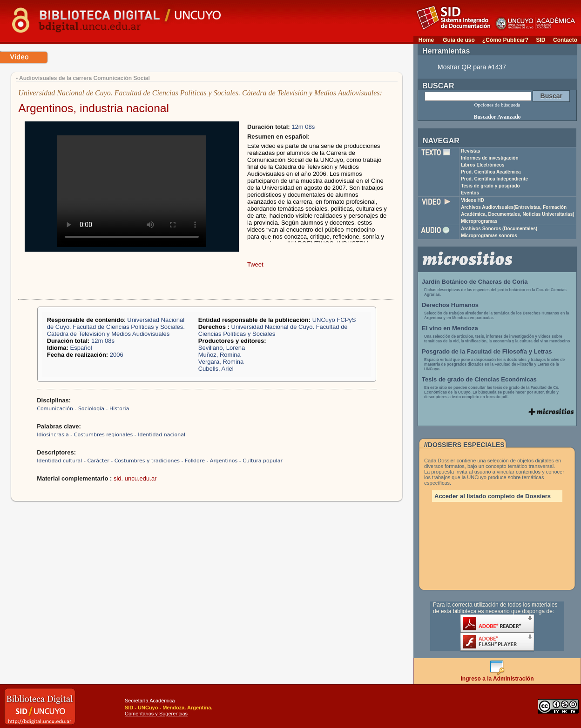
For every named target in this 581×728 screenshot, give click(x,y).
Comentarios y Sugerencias (156, 714)
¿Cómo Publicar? (505, 40)
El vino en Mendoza (450, 328)
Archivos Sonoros (499, 229)
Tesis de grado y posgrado (490, 186)
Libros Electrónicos (483, 165)
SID (540, 40)
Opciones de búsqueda (497, 105)
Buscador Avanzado (497, 117)
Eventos (470, 193)
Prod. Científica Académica (491, 172)
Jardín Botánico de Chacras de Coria (475, 282)
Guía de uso (459, 40)
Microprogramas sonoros (489, 236)
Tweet (255, 264)
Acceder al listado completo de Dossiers (493, 496)
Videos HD (473, 200)
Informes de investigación (490, 158)
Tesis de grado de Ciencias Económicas (479, 379)
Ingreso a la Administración (497, 676)
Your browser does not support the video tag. (132, 191)
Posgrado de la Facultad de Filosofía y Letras (487, 351)
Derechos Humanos (450, 305)
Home (426, 40)
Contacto (565, 40)
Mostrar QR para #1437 (472, 67)
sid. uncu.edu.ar (135, 478)
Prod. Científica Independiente (494, 179)
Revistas (470, 151)
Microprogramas (479, 221)
